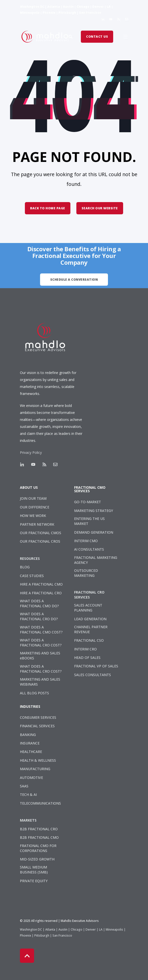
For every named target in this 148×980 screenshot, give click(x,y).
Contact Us (97, 37)
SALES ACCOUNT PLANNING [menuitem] (88, 608)
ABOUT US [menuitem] (29, 488)
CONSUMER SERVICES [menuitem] (38, 717)
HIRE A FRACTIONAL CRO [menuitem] (41, 593)
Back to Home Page (48, 208)
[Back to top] (27, 956)
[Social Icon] (104, 19)
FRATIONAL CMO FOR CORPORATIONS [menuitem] (38, 848)
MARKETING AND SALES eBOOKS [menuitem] (40, 656)
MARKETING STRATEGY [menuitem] (94, 511)
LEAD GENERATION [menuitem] (90, 619)
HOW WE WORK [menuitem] (33, 516)
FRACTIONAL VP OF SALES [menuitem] (96, 666)
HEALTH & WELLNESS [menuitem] (38, 760)
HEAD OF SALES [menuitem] (87, 658)
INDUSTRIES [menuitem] (30, 707)
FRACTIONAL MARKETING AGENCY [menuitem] (96, 560)
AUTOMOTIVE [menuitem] (31, 778)
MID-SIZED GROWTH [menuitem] (37, 859)
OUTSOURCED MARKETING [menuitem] (86, 573)
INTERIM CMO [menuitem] (86, 541)
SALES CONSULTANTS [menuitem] (93, 675)
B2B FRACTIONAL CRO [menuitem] (39, 829)
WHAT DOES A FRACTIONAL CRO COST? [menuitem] (41, 643)
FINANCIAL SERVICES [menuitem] (37, 726)
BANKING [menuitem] (28, 735)
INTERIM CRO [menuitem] (85, 649)
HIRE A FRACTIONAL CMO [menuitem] (41, 584)
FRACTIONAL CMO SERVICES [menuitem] (90, 490)
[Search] (71, 36)
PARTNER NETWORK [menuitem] (37, 524)
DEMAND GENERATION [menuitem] (94, 532)
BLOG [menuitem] (25, 567)
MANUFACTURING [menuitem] (35, 769)
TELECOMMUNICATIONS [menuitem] (40, 803)
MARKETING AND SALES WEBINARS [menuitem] (40, 682)
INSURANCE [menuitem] (30, 743)
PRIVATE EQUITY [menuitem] (34, 881)
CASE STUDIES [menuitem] (32, 576)
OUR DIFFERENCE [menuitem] (35, 507)
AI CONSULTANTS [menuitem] (89, 549)
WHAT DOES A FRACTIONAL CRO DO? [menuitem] (39, 616)
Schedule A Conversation (74, 280)
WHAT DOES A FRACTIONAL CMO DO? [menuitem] (39, 603)
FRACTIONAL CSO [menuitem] (89, 640)
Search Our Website (100, 208)
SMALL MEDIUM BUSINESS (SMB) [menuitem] (34, 870)
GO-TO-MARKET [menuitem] (88, 502)
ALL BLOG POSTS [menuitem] (34, 693)
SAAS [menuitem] (24, 786)
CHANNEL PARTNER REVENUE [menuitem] (91, 629)
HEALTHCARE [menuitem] (31, 752)
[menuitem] (32, 559)
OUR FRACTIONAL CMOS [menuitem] (41, 533)
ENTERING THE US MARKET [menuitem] (89, 521)
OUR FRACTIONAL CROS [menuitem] (40, 541)
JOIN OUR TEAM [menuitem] (33, 498)
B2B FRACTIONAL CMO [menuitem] (39, 837)
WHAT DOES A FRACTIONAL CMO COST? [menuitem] (41, 630)
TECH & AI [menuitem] (28, 795)
